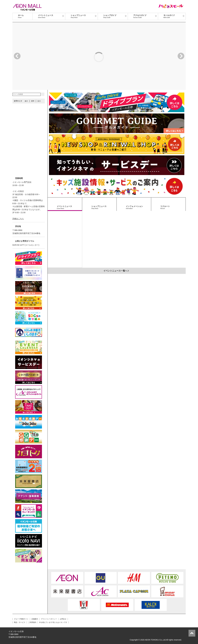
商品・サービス (20, 622)
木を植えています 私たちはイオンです (53, 622)
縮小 (26, 101)
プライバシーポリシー (49, 619)
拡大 (39, 101)
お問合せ (63, 619)
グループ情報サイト (21, 619)
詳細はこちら (18, 219)
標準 (33, 101)
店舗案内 (35, 619)
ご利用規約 (32, 622)
